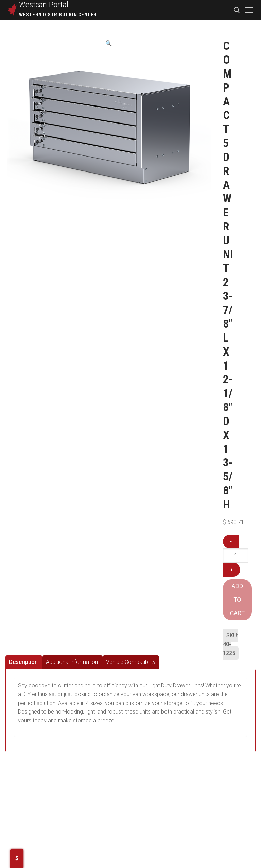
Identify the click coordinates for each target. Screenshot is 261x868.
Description (23, 662)
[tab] (24, 662)
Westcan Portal (44, 5)
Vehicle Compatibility (131, 662)
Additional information (72, 662)
